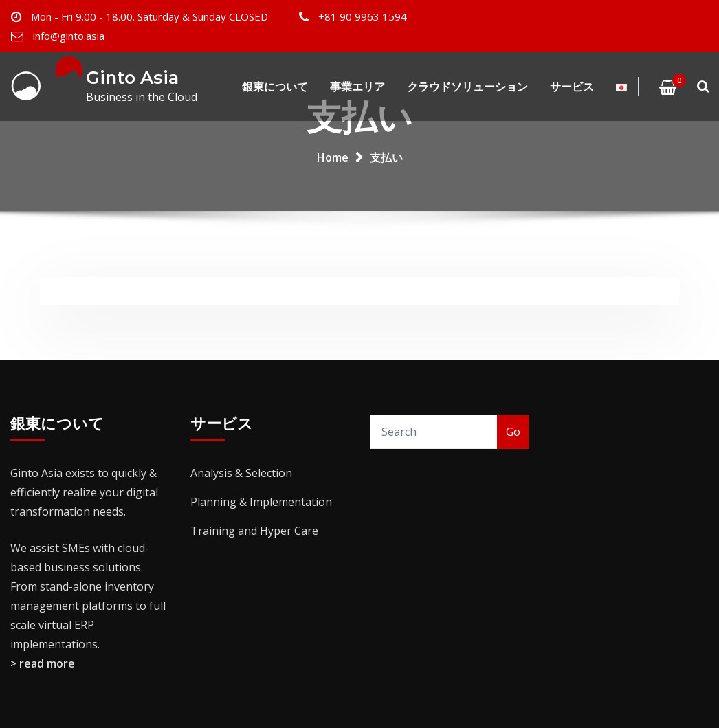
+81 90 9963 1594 (363, 16)
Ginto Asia (132, 77)
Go (513, 432)
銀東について (275, 87)
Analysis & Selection (241, 473)
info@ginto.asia (69, 36)
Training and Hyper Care (254, 531)
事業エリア (357, 87)
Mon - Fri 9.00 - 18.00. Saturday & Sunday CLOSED (150, 16)
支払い (386, 157)
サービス (572, 87)
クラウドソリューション (467, 87)
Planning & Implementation (261, 502)
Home (333, 157)
